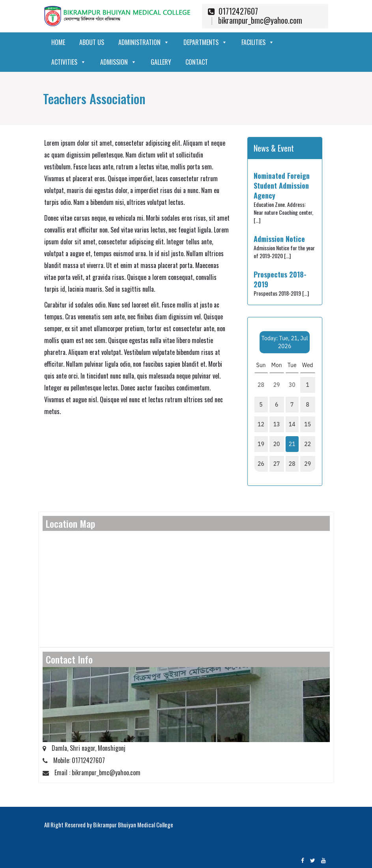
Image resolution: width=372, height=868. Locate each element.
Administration (144, 42)
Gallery (161, 62)
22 (308, 444)
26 (261, 464)
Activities (69, 62)
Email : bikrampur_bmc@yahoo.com (92, 772)
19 (261, 444)
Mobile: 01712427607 (74, 760)
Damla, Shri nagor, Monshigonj (84, 748)
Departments (205, 42)
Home (58, 42)
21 (292, 444)
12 (261, 424)
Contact (197, 62)
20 (277, 444)
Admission (118, 62)
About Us (92, 42)
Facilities (258, 42)
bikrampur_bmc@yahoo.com (260, 20)
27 (277, 464)
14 (292, 424)
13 (277, 424)
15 (308, 424)
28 (292, 464)
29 (308, 464)
